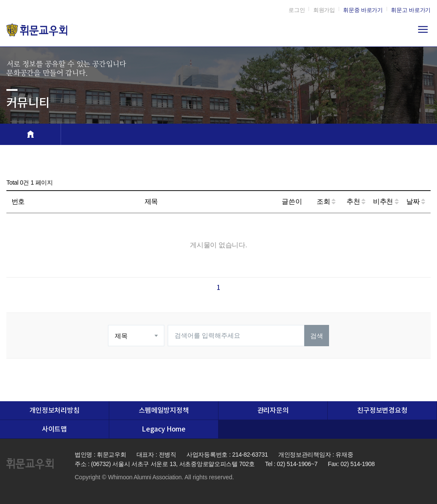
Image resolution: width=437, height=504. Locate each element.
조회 (326, 201)
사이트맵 (54, 429)
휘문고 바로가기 (411, 10)
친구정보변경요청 (382, 411)
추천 (356, 201)
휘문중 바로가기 (363, 10)
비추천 (386, 201)
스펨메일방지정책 (164, 411)
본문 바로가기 (0, 0)
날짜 (416, 201)
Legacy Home (163, 429)
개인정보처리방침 (54, 411)
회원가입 (324, 10)
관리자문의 (273, 411)
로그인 (297, 10)
